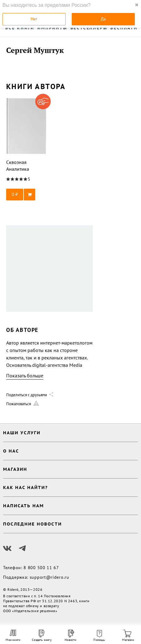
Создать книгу (42, 636)
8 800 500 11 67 (41, 568)
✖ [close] (137, 5)
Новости (70, 636)
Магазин (128, 636)
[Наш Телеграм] (22, 548)
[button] (26, 195)
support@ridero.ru (49, 577)
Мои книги (13, 636)
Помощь (99, 636)
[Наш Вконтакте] (7, 548)
